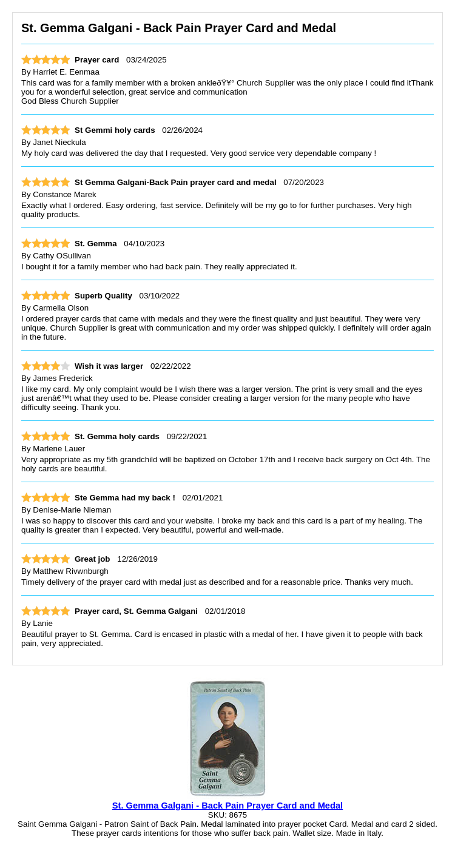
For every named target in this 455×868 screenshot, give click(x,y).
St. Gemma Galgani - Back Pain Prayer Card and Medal (227, 806)
